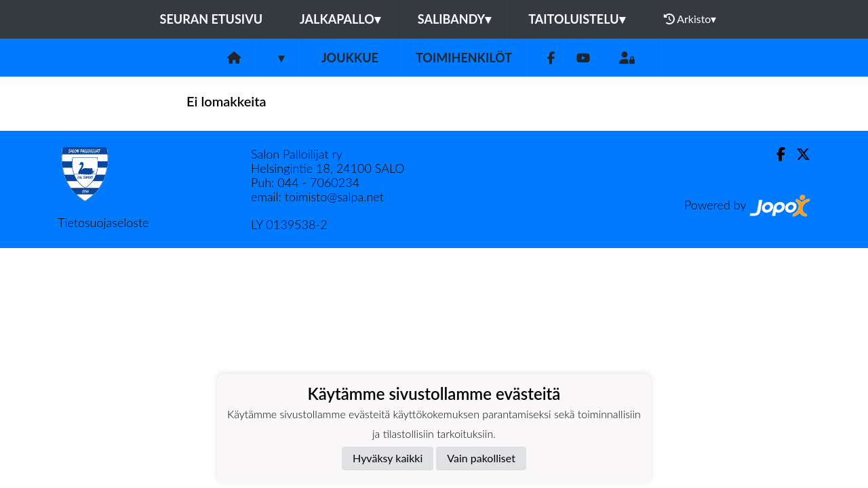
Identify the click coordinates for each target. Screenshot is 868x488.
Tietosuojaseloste (103, 222)
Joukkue (350, 58)
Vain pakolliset (481, 458)
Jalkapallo (340, 19)
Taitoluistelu (576, 19)
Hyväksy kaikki (388, 458)
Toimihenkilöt (464, 58)
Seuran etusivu (212, 19)
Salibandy (454, 19)
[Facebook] (551, 58)
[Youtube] (583, 58)
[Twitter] (798, 154)
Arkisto (690, 19)
